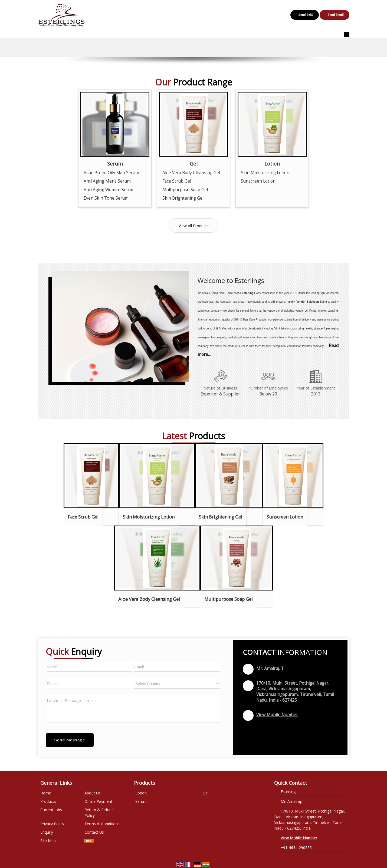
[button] (277, 715)
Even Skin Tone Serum (106, 198)
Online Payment (98, 801)
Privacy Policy (52, 824)
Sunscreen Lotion (258, 181)
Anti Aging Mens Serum (107, 181)
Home (46, 793)
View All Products (194, 226)
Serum (115, 164)
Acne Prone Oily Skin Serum (111, 173)
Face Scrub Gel (177, 181)
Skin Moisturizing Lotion (265, 173)
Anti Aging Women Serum (109, 190)
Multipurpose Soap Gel (185, 190)
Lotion (272, 164)
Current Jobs (51, 810)
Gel (194, 164)
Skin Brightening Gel (183, 198)
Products (48, 801)
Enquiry (47, 832)
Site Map (48, 841)
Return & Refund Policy (99, 813)
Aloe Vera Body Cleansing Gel (191, 173)
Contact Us (94, 832)
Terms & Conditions (102, 824)
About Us (93, 793)
